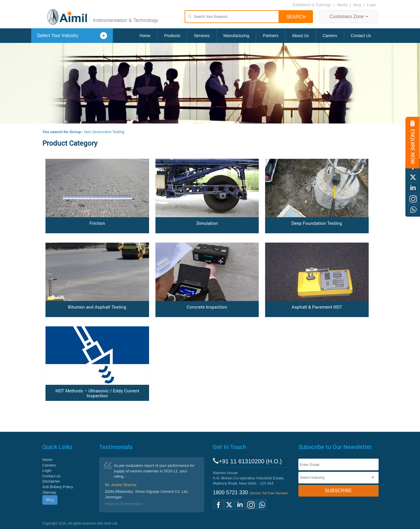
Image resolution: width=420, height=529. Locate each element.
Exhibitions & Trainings (312, 5)
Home (145, 36)
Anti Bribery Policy (58, 487)
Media (343, 5)
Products (172, 36)
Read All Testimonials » (125, 504)
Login (372, 5)
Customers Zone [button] (349, 16)
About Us (300, 36)
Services (202, 36)
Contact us (51, 476)
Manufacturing (236, 36)
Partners (271, 36)
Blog (357, 5)
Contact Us (361, 36)
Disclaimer (51, 481)
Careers (330, 36)
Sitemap (49, 492)
